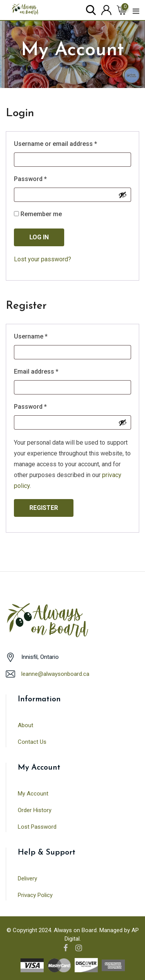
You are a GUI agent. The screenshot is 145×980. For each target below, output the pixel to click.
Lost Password (37, 827)
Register (44, 508)
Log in (39, 237)
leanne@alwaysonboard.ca (55, 674)
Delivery (27, 878)
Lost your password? (43, 259)
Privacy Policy (35, 895)
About (26, 725)
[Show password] (123, 195)
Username (43, 336)
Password (43, 179)
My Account (33, 794)
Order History (35, 810)
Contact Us (32, 742)
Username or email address (68, 143)
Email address (49, 371)
